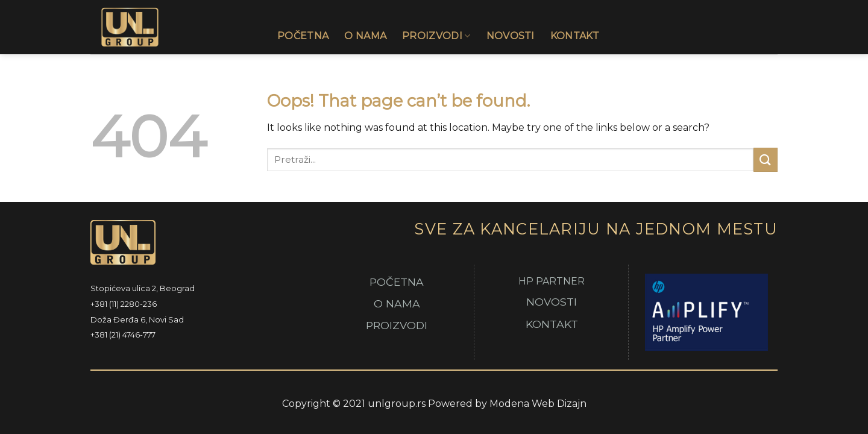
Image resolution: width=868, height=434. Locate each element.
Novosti (511, 36)
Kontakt (575, 36)
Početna (303, 36)
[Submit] (766, 159)
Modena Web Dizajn (538, 404)
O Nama (365, 36)
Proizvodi (436, 36)
